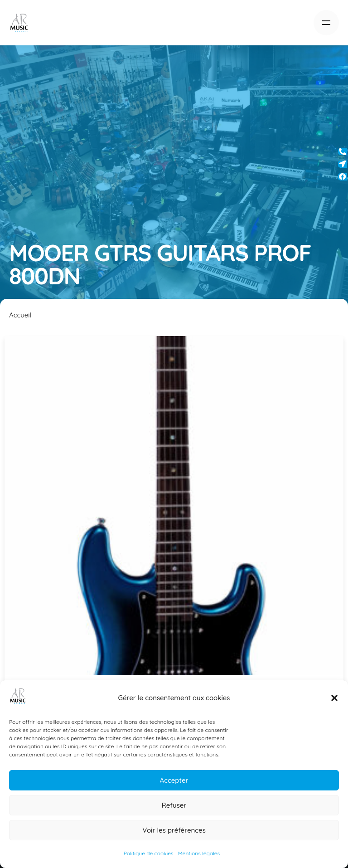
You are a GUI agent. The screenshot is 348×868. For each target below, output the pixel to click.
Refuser (174, 805)
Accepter (174, 780)
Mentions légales (199, 853)
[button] (334, 698)
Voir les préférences (174, 830)
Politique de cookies (149, 853)
